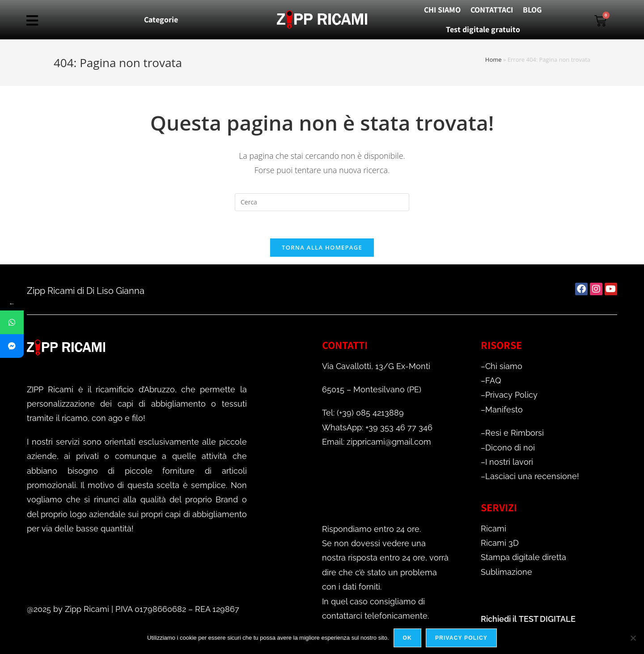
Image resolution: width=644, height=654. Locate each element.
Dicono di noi (510, 448)
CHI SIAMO (442, 10)
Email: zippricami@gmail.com (377, 442)
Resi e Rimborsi (515, 433)
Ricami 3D (500, 543)
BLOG (532, 10)
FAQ (493, 380)
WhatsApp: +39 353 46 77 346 (377, 427)
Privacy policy (461, 638)
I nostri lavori (509, 462)
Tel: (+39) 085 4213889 (363, 413)
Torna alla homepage (322, 247)
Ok (407, 638)
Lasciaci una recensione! (532, 476)
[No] (633, 638)
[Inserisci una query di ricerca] (322, 202)
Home (494, 59)
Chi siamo (504, 366)
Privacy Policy (511, 395)
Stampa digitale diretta (523, 557)
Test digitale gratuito (483, 29)
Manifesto (504, 410)
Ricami (494, 529)
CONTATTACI (492, 10)
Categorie (161, 19)
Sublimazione (506, 572)
